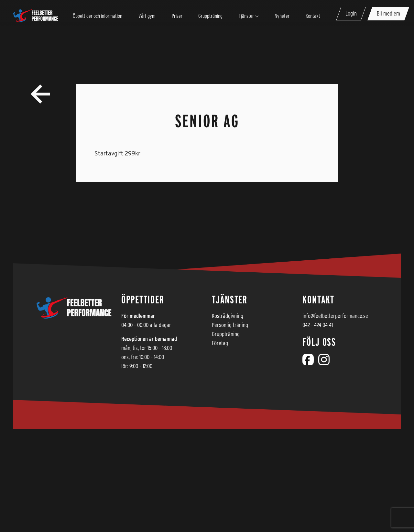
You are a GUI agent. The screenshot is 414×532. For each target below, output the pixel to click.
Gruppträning (226, 334)
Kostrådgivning (228, 316)
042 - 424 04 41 (318, 325)
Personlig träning (230, 325)
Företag (220, 343)
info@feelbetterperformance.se (335, 316)
